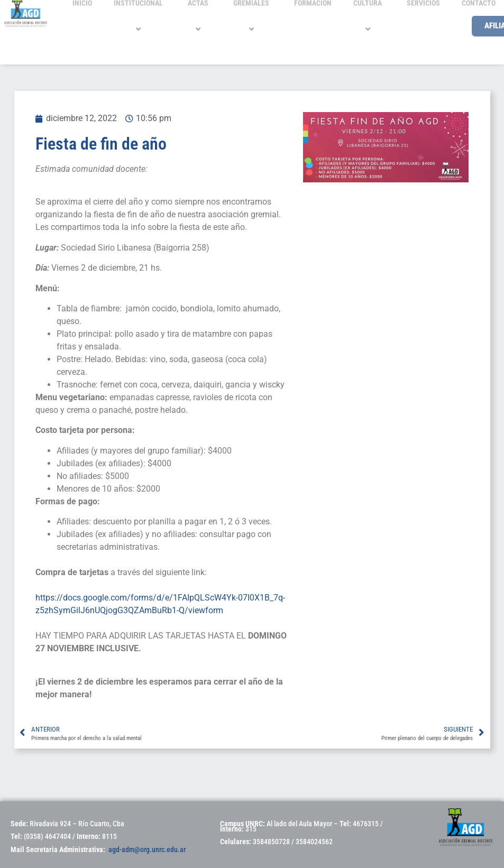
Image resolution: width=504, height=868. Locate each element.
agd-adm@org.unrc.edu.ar (147, 849)
